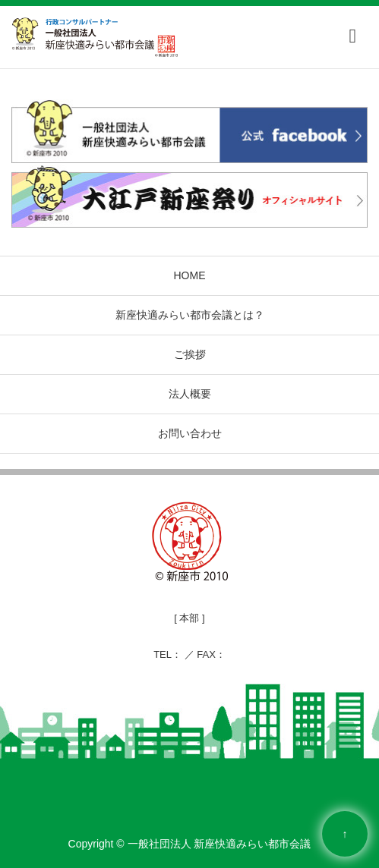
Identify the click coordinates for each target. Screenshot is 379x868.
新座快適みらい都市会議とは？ (190, 315)
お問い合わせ (190, 433)
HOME (190, 275)
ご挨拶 (190, 354)
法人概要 (190, 394)
